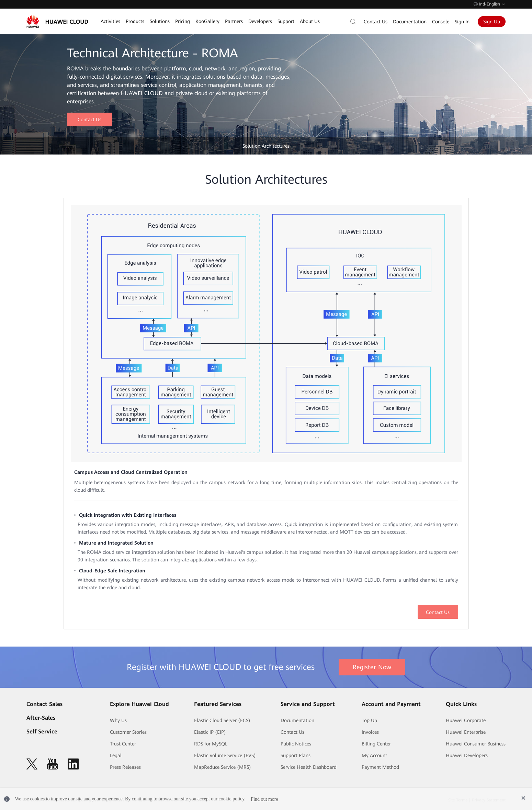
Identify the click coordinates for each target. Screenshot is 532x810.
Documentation (410, 22)
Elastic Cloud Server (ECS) (222, 720)
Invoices (370, 732)
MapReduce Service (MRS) (223, 767)
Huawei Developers (467, 755)
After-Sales (41, 718)
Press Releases (125, 767)
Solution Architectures (266, 146)
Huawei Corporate (466, 720)
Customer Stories (128, 732)
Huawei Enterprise (466, 732)
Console (441, 22)
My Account (374, 755)
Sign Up (492, 22)
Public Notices (296, 744)
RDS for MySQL (211, 744)
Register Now (372, 667)
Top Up (369, 720)
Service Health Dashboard (309, 767)
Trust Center (123, 744)
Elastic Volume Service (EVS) (225, 755)
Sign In (462, 22)
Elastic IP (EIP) (210, 732)
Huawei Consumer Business (476, 744)
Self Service (42, 732)
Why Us (118, 720)
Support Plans (296, 755)
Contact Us (376, 22)
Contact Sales (44, 704)
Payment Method (380, 767)
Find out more (264, 799)
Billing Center (376, 744)
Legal (116, 755)
